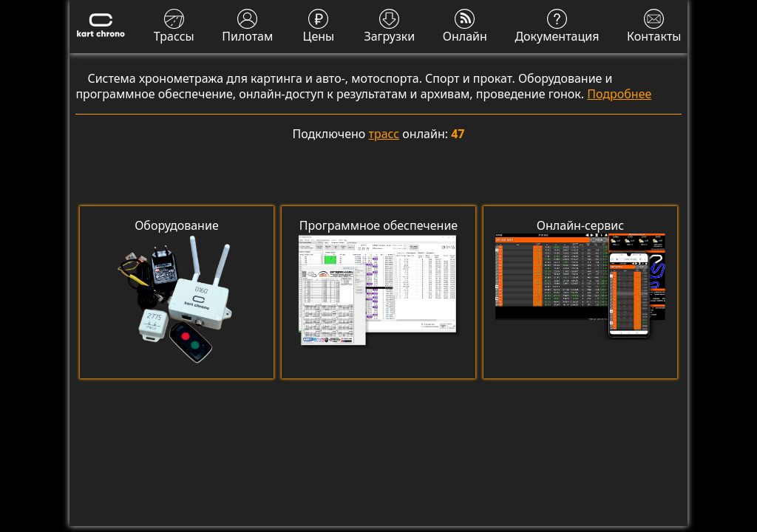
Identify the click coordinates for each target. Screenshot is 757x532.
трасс (384, 134)
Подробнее (619, 94)
